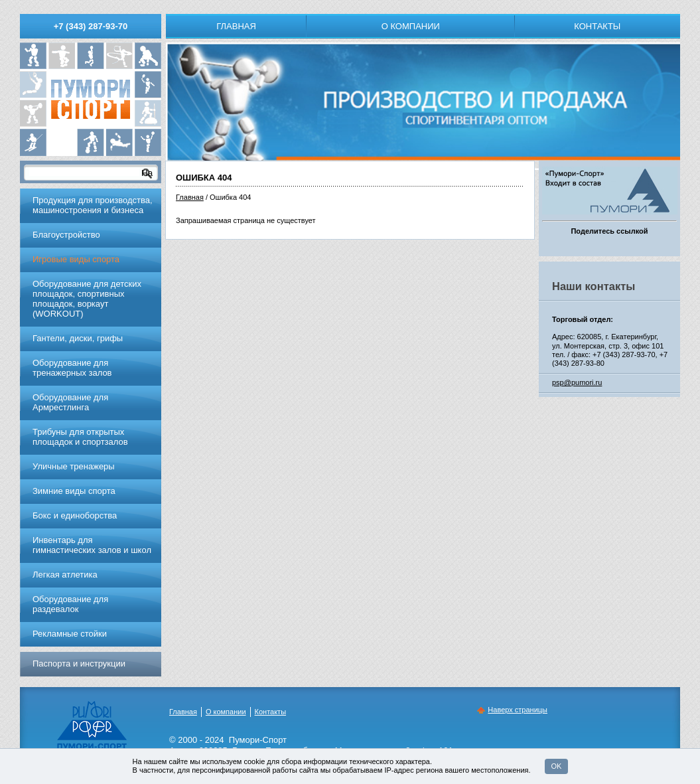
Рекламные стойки (70, 634)
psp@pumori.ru (577, 382)
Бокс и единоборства (75, 515)
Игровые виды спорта (76, 259)
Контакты (597, 26)
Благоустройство (66, 235)
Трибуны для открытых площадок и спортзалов (80, 437)
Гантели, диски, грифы (78, 338)
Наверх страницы (518, 710)
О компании (411, 26)
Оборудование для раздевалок (70, 604)
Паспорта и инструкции (79, 664)
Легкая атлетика (65, 575)
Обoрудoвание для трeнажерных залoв (72, 368)
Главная (236, 26)
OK (557, 766)
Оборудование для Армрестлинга (70, 402)
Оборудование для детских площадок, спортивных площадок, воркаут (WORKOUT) (87, 299)
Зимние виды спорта (74, 491)
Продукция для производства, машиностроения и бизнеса (93, 205)
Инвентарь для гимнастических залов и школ (92, 545)
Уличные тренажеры (74, 466)
